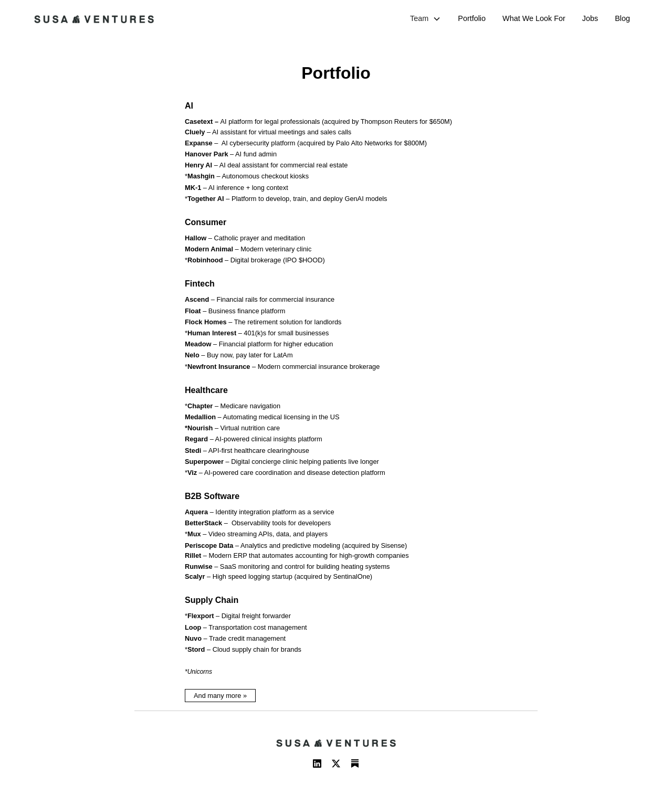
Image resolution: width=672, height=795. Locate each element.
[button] (426, 19)
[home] (94, 19)
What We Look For (534, 18)
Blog (622, 18)
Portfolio (472, 18)
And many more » (220, 696)
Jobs (590, 18)
